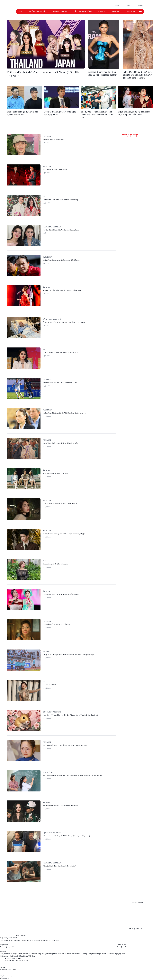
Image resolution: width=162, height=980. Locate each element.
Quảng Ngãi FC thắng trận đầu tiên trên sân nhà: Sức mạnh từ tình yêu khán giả (69, 655)
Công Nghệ (117, 954)
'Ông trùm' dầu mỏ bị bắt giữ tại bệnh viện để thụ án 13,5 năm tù (64, 322)
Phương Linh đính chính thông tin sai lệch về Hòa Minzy (61, 594)
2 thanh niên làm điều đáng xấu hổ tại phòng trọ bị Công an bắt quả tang (66, 836)
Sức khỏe (76, 954)
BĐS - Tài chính (108, 954)
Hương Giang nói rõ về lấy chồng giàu (55, 564)
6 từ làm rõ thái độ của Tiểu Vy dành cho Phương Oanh (61, 230)
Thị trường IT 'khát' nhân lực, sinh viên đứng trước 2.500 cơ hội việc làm (97, 115)
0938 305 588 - (4, 970)
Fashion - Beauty (60, 11)
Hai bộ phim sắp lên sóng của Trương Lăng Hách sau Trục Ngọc (64, 534)
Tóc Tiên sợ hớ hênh (49, 685)
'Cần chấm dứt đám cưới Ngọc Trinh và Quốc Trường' (61, 200)
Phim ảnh (116, 11)
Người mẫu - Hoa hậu (37, 11)
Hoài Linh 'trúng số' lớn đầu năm (53, 139)
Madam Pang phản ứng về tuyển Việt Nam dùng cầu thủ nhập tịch (64, 413)
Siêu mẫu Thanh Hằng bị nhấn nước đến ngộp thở (59, 866)
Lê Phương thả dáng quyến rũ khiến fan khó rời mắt (60, 504)
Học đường (48, 772)
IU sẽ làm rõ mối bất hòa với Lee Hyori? (56, 473)
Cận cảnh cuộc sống (83, 11)
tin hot (130, 136)
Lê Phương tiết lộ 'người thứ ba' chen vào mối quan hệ (61, 353)
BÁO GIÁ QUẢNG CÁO (135, 929)
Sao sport (131, 11)
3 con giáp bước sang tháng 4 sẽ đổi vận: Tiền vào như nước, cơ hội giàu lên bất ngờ (70, 715)
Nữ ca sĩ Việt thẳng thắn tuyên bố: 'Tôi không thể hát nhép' (62, 290)
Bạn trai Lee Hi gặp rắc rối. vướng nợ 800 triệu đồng (60, 806)
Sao (20, 11)
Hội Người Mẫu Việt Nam (26, 956)
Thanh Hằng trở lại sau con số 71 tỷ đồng (56, 624)
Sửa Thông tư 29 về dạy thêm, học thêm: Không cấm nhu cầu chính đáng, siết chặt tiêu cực (72, 775)
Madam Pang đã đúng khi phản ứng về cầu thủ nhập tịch (61, 260)
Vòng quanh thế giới (52, 319)
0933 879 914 (12, 970)
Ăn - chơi (10, 956)
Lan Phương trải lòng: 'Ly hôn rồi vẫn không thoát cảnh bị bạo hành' (65, 745)
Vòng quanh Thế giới (48, 954)
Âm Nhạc (58, 954)
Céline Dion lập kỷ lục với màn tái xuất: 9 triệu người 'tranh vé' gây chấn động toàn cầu (137, 75)
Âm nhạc (102, 11)
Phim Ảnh (64, 954)
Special (15, 956)
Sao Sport (47, 257)
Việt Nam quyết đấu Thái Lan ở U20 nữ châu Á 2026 (60, 383)
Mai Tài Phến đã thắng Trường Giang (55, 170)
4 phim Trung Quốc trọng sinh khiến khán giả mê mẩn (60, 443)
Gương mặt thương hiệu (95, 954)
